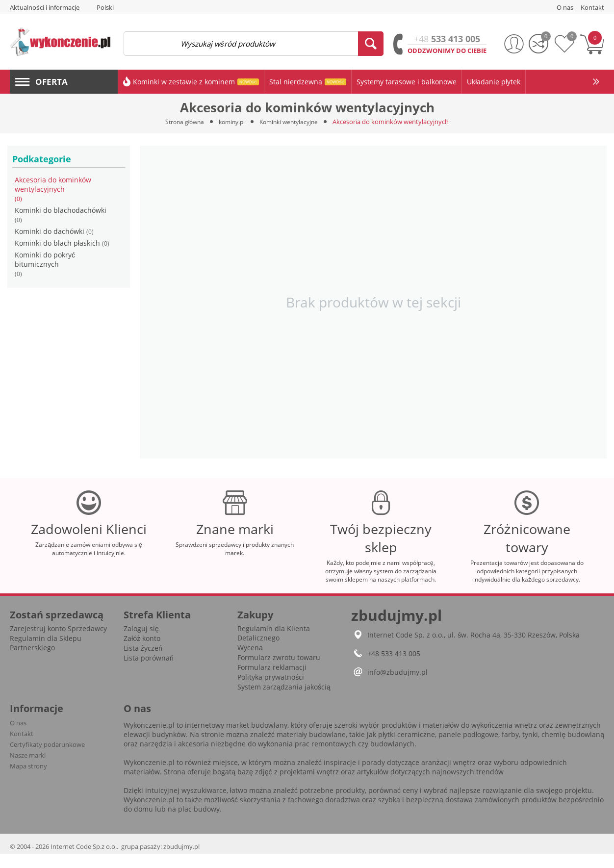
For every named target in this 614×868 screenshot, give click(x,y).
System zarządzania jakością (284, 701)
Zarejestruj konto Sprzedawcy (58, 643)
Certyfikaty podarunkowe (47, 759)
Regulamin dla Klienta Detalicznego (274, 647)
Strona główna (180, 122)
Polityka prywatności (271, 691)
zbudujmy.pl (181, 861)
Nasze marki (28, 769)
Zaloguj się (141, 643)
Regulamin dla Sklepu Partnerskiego (46, 657)
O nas (18, 737)
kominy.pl (231, 122)
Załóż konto (142, 652)
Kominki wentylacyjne (292, 122)
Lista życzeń (143, 662)
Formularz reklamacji (272, 681)
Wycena (250, 662)
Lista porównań (149, 672)
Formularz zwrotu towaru (279, 672)
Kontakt (22, 748)
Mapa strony (28, 780)
